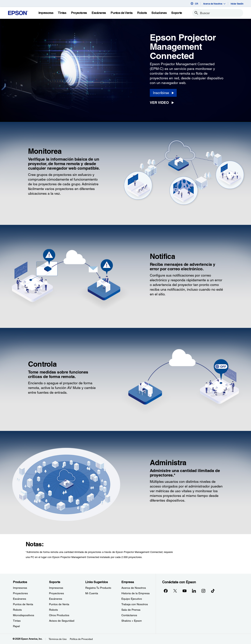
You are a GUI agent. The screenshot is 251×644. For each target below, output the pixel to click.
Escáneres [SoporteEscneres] (56, 599)
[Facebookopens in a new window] (166, 591)
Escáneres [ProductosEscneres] (20, 599)
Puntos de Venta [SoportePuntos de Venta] (59, 604)
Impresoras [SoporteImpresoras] (56, 588)
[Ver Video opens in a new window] (163, 103)
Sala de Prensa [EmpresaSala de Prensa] (131, 610)
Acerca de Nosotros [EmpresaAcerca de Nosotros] (134, 588)
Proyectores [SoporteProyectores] (56, 593)
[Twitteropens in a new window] (175, 591)
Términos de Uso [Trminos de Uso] (58, 639)
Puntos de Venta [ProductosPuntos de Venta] (23, 604)
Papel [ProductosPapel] (16, 626)
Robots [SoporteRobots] (53, 610)
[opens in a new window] (213, 591)
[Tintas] (62, 13)
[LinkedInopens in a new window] (194, 591)
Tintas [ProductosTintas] (17, 621)
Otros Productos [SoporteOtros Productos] (59, 615)
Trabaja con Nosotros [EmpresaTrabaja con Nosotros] (135, 604)
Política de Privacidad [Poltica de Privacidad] (81, 639)
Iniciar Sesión (237, 4)
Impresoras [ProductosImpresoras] (20, 588)
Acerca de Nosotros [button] (214, 4)
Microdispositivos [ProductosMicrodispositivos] (24, 615)
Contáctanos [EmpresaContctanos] (129, 615)
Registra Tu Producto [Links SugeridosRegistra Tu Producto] (98, 588)
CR (194, 4)
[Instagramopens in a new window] (203, 591)
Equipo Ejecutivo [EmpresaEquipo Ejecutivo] (132, 599)
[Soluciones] (159, 13)
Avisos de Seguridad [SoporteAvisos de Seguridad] (62, 621)
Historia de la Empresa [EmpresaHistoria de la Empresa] (136, 593)
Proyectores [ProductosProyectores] (20, 593)
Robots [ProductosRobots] (17, 610)
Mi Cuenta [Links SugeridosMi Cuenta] (92, 593)
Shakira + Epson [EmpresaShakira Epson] (132, 621)
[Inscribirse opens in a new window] (163, 93)
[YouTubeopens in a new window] (185, 591)
